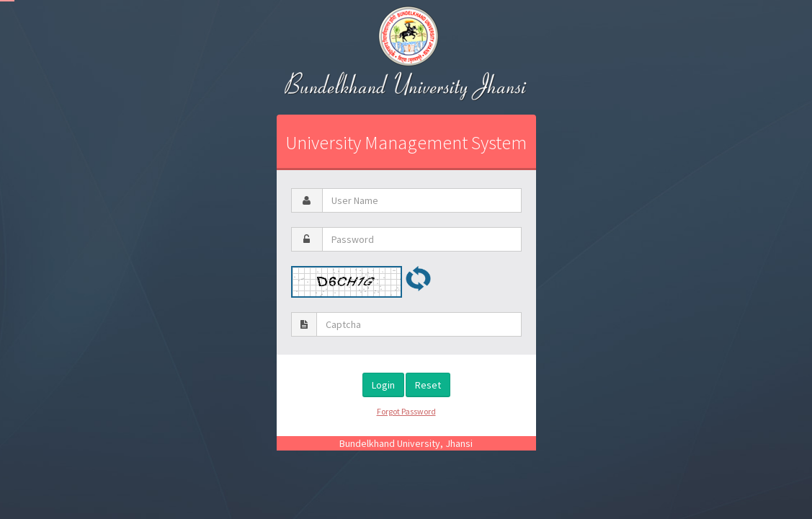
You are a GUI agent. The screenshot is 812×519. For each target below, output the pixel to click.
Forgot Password (406, 411)
